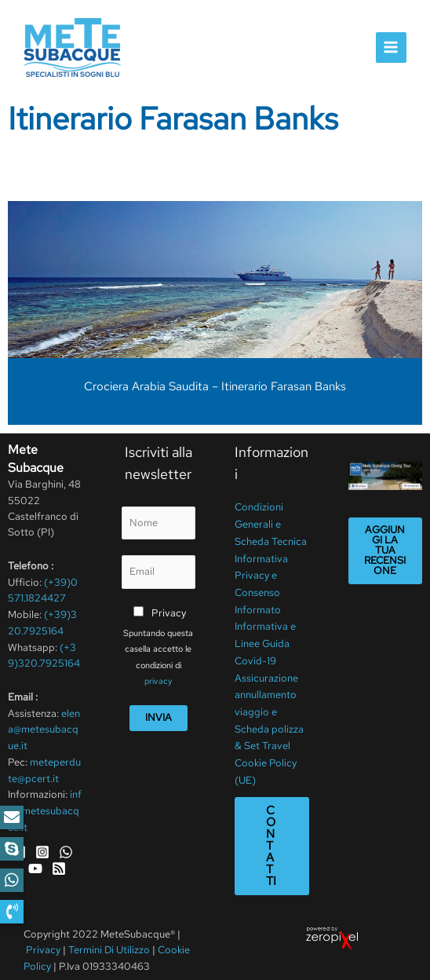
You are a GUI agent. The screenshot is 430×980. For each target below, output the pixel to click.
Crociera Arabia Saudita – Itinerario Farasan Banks (215, 386)
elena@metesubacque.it (44, 728)
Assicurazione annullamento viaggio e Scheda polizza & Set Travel (269, 698)
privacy (158, 680)
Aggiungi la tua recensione (385, 550)
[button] (12, 912)
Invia (159, 716)
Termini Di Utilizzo (110, 932)
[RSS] (59, 865)
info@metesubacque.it (45, 808)
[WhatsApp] (66, 849)
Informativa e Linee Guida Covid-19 (265, 634)
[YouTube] (35, 865)
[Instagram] (42, 849)
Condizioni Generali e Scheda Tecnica (271, 522)
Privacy (169, 611)
